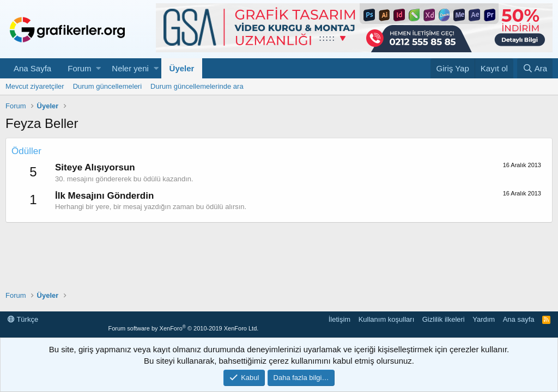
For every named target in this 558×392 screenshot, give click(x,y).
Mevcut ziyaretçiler (35, 86)
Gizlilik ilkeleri (444, 319)
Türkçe (23, 319)
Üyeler (182, 68)
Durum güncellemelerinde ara (197, 86)
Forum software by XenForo (183, 328)
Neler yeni (130, 68)
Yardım (484, 319)
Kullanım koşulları (387, 319)
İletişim (339, 319)
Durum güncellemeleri (107, 86)
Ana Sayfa (32, 68)
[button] (98, 68)
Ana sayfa (519, 319)
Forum (79, 68)
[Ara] (535, 68)
